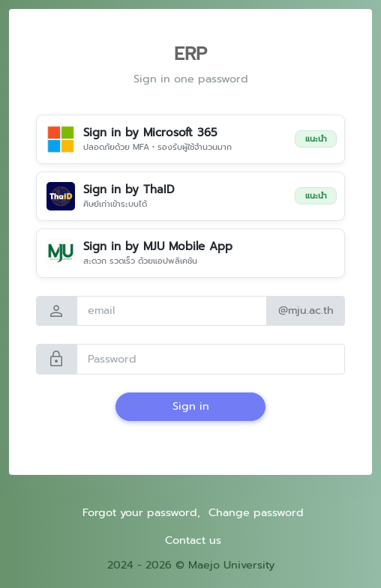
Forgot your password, (141, 512)
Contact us (193, 540)
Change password (256, 512)
